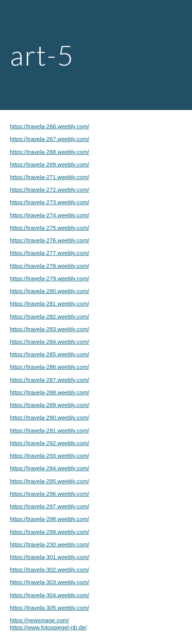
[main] (96, 55)
